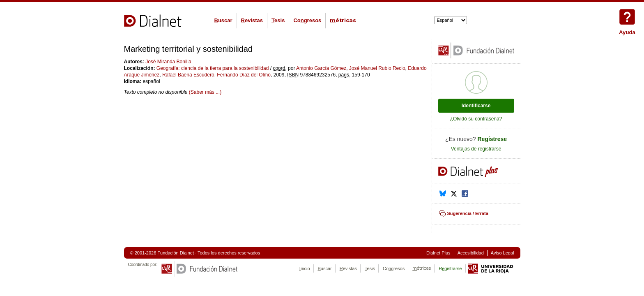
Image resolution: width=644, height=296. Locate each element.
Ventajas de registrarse (476, 149)
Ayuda (627, 17)
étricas (343, 20)
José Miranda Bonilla (168, 62)
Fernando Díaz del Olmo (244, 75)
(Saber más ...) (205, 92)
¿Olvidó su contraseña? (476, 119)
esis (278, 20)
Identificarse (476, 106)
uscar (223, 20)
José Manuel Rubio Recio (377, 68)
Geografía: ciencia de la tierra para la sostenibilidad (213, 68)
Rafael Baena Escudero (188, 75)
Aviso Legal (503, 253)
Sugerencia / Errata (468, 213)
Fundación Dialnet (176, 253)
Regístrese (492, 139)
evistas (252, 20)
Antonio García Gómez (321, 68)
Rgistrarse (450, 268)
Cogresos (307, 20)
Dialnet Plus (438, 253)
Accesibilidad (471, 253)
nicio (305, 268)
